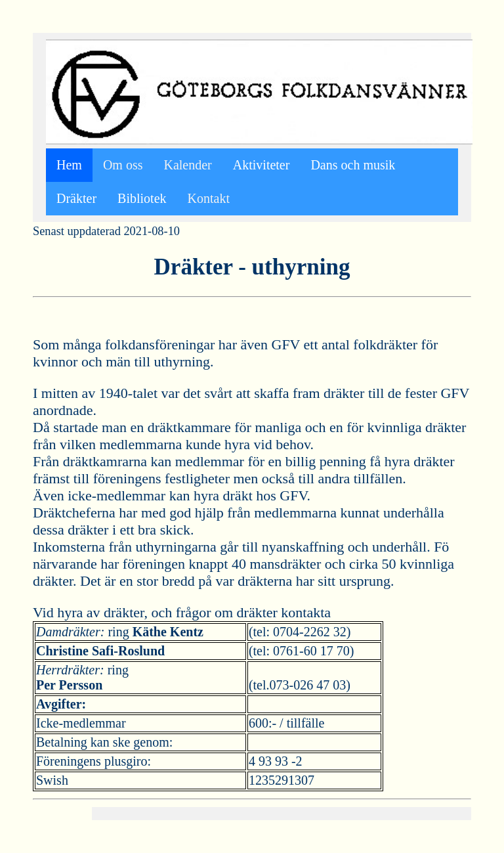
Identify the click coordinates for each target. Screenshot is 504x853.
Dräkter (76, 198)
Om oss (123, 165)
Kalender (187, 165)
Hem (69, 165)
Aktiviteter (262, 165)
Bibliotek (142, 198)
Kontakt (209, 198)
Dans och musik (353, 165)
